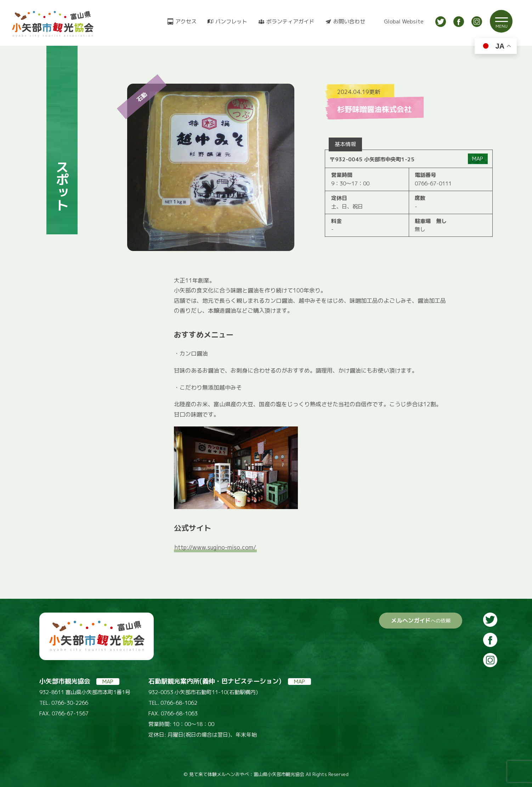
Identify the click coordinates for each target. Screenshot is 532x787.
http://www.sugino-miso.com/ (215, 547)
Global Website (404, 21)
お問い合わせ (349, 21)
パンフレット (231, 21)
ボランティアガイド (290, 21)
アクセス (186, 21)
